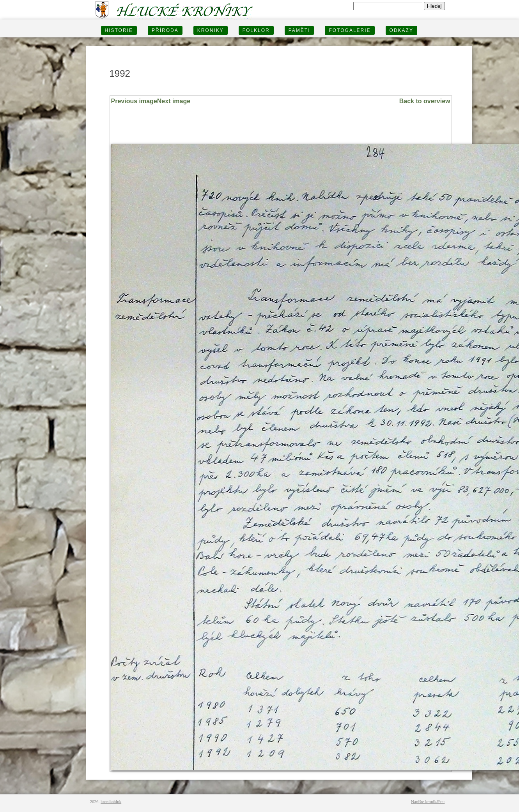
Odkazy (401, 30)
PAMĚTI (299, 30)
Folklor (256, 30)
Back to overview (425, 101)
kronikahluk (111, 801)
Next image (174, 101)
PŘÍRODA (165, 30)
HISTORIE (119, 30)
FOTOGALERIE (350, 30)
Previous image (134, 101)
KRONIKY (211, 30)
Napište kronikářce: (428, 801)
